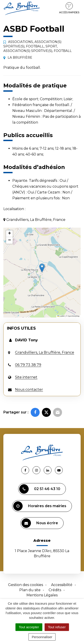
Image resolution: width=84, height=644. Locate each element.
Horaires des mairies (40, 506)
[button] (42, 268)
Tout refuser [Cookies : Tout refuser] (57, 627)
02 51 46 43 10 (40, 489)
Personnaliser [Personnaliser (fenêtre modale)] (42, 637)
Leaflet (61, 316)
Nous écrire (40, 523)
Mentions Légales (42, 595)
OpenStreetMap (74, 316)
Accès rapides (69, 8)
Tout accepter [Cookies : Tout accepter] (29, 627)
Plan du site (30, 590)
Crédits (55, 590)
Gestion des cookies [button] (26, 585)
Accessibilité (62, 585)
